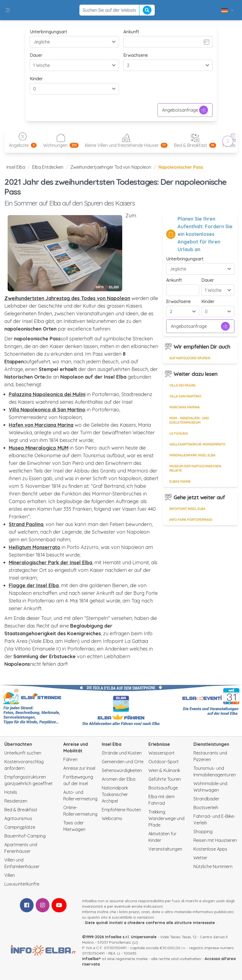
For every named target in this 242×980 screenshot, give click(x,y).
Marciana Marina (185, 407)
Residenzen (16, 801)
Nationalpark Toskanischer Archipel (115, 794)
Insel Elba (16, 167)
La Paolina (179, 433)
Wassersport (162, 753)
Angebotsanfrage (185, 110)
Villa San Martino (185, 396)
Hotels (11, 792)
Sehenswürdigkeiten (122, 770)
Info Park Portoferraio (191, 520)
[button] (8, 10)
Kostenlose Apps (210, 849)
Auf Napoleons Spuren (190, 358)
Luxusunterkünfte (22, 884)
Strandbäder (206, 799)
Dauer (36, 55)
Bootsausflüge (163, 788)
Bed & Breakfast (21, 810)
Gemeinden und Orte (123, 762)
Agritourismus (18, 818)
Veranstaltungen (165, 849)
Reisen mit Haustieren (215, 840)
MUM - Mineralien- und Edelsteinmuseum (189, 420)
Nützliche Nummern (213, 866)
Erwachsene (136, 55)
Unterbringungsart (48, 32)
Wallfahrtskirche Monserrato (197, 444)
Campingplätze (20, 827)
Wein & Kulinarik (164, 770)
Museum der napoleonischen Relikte (195, 468)
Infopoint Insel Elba (187, 509)
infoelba (90, 959)
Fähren (70, 759)
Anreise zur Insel (79, 768)
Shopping (203, 831)
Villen (10, 875)
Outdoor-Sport (164, 762)
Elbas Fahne (180, 481)
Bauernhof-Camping (25, 836)
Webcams (112, 818)
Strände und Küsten (122, 753)
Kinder (36, 79)
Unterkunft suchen (23, 753)
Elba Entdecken (48, 167)
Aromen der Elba (119, 779)
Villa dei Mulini (182, 385)
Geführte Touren (165, 779)
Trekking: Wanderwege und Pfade (166, 818)
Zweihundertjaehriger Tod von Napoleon (111, 167)
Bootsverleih (206, 807)
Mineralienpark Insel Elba (192, 455)
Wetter (200, 858)
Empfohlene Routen (121, 810)
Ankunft (131, 32)
